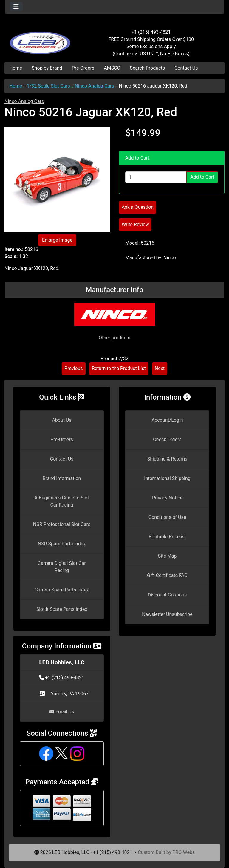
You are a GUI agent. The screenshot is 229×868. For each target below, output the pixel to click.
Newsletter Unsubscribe (167, 614)
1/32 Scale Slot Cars (48, 86)
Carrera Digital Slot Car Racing (62, 567)
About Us (62, 420)
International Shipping (167, 478)
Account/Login (167, 420)
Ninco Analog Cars (94, 86)
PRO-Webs (184, 852)
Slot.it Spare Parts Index (62, 609)
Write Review (135, 224)
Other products (114, 338)
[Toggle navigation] (16, 7)
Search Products (147, 68)
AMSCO (112, 68)
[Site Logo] (41, 39)
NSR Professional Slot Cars (62, 524)
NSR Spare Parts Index (62, 544)
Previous (74, 368)
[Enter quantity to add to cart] (156, 177)
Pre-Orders (83, 68)
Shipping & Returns (167, 459)
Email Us (62, 712)
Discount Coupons (167, 595)
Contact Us (186, 68)
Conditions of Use (167, 517)
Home (16, 68)
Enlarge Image (57, 240)
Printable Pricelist (167, 537)
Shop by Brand (47, 68)
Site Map (167, 556)
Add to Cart (202, 177)
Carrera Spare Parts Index (62, 590)
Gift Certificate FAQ (167, 575)
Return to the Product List (119, 368)
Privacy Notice (167, 498)
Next (160, 368)
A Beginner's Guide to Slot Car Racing (62, 501)
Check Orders (167, 440)
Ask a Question (138, 207)
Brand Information (62, 478)
